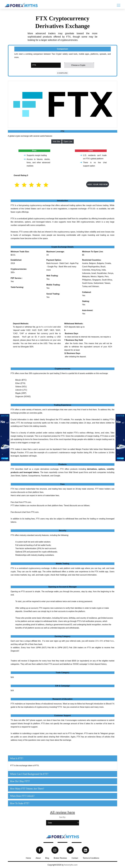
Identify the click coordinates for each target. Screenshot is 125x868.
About (38, 858)
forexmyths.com (71, 865)
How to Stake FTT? (20, 803)
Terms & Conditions (91, 858)
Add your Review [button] (98, 184)
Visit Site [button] (56, 142)
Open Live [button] (68, 142)
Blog (47, 858)
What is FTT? (17, 758)
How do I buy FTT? (20, 781)
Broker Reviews (60, 858)
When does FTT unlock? (22, 796)
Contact (75, 858)
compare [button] (63, 73)
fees (112, 641)
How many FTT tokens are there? (27, 789)
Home (28, 858)
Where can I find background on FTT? (29, 774)
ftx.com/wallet (47, 327)
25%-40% (99, 641)
